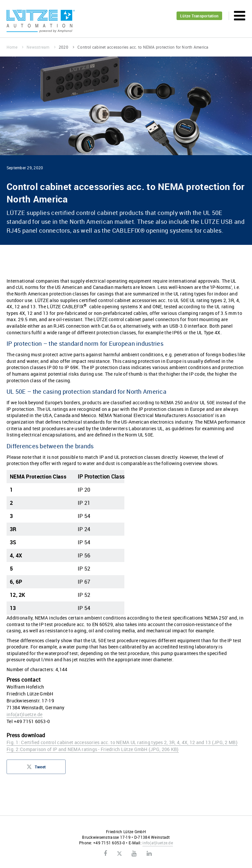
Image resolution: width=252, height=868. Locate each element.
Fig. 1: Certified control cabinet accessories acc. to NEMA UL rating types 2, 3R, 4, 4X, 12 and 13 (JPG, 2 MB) (122, 742)
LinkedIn (149, 854)
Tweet (36, 769)
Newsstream (41, 47)
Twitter (119, 854)
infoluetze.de (25, 714)
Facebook (105, 854)
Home (15, 47)
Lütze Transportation (199, 16)
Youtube (134, 854)
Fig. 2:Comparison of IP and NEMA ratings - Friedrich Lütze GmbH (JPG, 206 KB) (93, 749)
